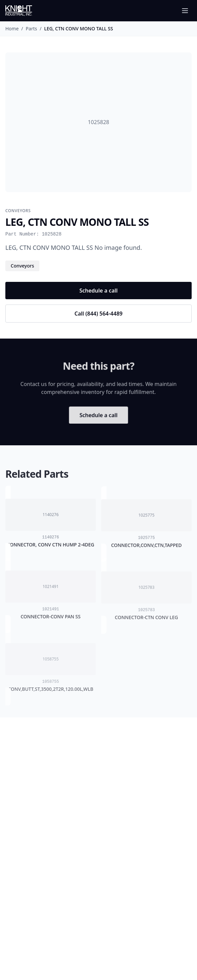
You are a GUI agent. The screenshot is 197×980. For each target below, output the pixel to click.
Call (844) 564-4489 (98, 314)
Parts (31, 29)
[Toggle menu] (185, 11)
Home (12, 29)
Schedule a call (99, 291)
